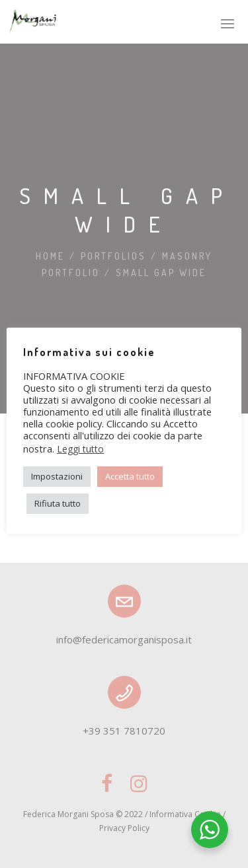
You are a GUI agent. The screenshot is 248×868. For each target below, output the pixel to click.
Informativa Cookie (185, 814)
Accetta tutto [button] (130, 476)
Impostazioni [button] (57, 476)
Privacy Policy (124, 828)
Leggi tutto (80, 449)
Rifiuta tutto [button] (58, 503)
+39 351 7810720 (124, 731)
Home (50, 256)
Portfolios (113, 256)
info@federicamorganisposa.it (124, 639)
